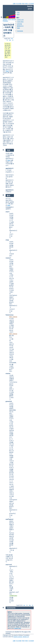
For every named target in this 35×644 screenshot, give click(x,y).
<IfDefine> (13, 596)
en (12, 39)
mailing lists (18, 628)
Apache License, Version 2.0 (21, 637)
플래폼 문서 (20, 26)
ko (10, 40)
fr (7, 40)
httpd (7, 71)
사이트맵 (31, 3)
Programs (5, 21)
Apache (5, 19)
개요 (18, 12)
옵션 (18, 14)
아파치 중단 (20, 22)
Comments (20, 31)
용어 (27, 3)
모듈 (14, 3)
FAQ (23, 3)
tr (13, 40)
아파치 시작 (20, 20)
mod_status (13, 317)
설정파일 (20, 24)
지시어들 (19, 3)
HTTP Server (12, 19)
